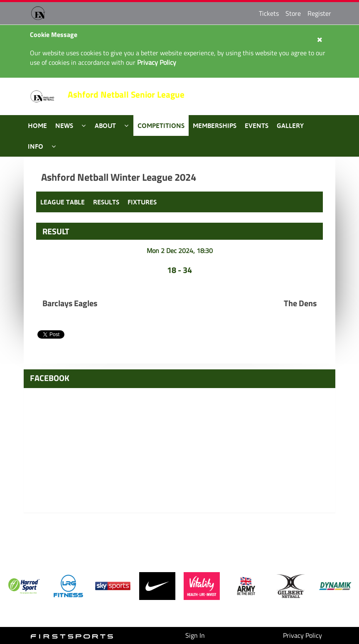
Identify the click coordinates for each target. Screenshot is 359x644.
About (105, 125)
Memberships (215, 125)
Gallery (290, 125)
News (64, 125)
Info (36, 146)
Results (106, 202)
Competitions (161, 125)
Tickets (269, 13)
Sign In (195, 635)
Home (37, 125)
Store (293, 13)
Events (257, 125)
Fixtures (142, 202)
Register (319, 13)
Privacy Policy (302, 635)
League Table (63, 202)
